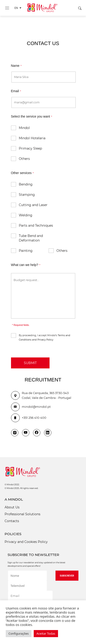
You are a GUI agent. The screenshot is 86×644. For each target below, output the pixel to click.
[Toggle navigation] (7, 8)
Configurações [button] (19, 633)
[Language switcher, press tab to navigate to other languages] (19, 8)
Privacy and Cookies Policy (26, 542)
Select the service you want (32, 116)
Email (16, 91)
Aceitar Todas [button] (46, 633)
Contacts (12, 521)
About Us (12, 507)
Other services (22, 173)
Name (16, 66)
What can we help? (26, 265)
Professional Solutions (22, 514)
